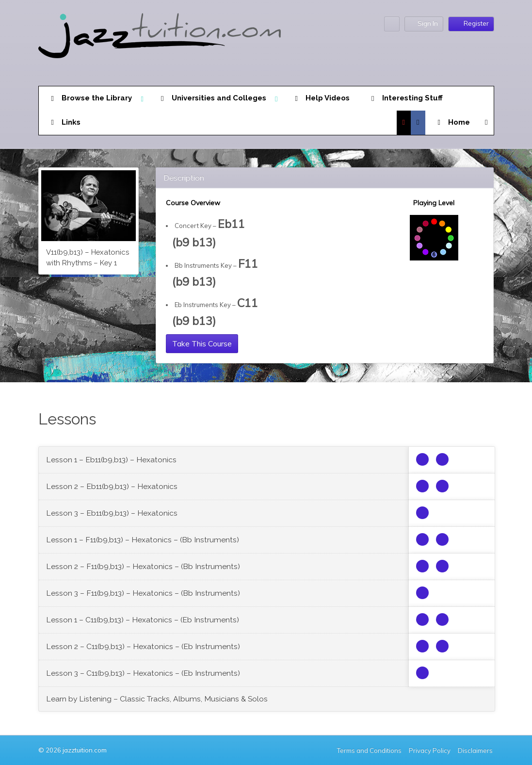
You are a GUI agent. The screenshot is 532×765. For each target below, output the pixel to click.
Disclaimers (476, 750)
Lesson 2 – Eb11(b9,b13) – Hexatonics (112, 486)
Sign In (424, 24)
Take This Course (202, 343)
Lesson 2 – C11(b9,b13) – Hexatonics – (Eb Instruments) (143, 646)
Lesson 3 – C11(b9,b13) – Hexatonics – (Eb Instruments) (143, 673)
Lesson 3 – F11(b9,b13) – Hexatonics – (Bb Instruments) (143, 593)
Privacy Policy (430, 750)
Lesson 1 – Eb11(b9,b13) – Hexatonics (111, 460)
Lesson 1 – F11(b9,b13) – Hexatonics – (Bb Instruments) (143, 540)
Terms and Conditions (369, 750)
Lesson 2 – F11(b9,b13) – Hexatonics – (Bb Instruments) (143, 566)
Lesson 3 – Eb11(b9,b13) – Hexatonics (112, 513)
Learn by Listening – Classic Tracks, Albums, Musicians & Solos (157, 699)
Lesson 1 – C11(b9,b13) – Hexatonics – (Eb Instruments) (143, 620)
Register (471, 23)
